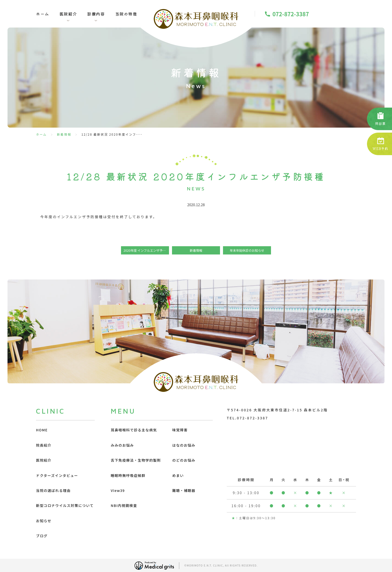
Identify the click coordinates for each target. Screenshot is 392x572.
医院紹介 (44, 460)
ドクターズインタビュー (57, 475)
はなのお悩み (184, 445)
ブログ (42, 536)
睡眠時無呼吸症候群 (128, 475)
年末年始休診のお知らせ (247, 250)
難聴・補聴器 (184, 490)
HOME (42, 430)
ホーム (43, 14)
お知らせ (44, 521)
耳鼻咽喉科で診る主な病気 (134, 430)
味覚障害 (180, 430)
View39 (118, 490)
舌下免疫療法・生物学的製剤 (136, 460)
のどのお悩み (184, 460)
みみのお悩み (122, 445)
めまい (178, 475)
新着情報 (64, 134)
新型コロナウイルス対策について (65, 505)
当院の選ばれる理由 (53, 490)
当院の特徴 (126, 14)
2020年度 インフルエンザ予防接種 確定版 (146, 250)
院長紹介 (44, 445)
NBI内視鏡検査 (124, 505)
